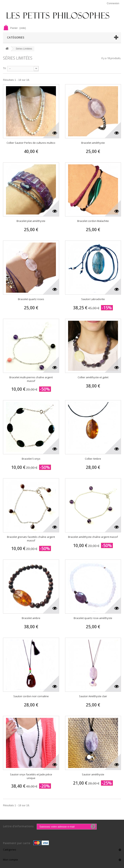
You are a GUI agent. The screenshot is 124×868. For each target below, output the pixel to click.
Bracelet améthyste (93, 143)
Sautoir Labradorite (93, 299)
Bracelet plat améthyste (31, 221)
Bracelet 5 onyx (31, 459)
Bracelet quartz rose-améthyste (93, 618)
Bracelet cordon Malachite (93, 221)
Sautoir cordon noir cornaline (31, 696)
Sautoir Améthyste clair (93, 696)
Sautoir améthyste (93, 774)
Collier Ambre (93, 459)
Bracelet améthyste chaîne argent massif (93, 537)
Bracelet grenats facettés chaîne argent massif (31, 539)
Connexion (113, 3)
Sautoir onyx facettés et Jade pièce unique (31, 776)
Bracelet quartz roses (31, 299)
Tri (4, 68)
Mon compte (10, 860)
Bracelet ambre (31, 618)
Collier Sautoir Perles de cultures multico (31, 143)
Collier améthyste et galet (93, 377)
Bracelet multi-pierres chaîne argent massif (31, 379)
